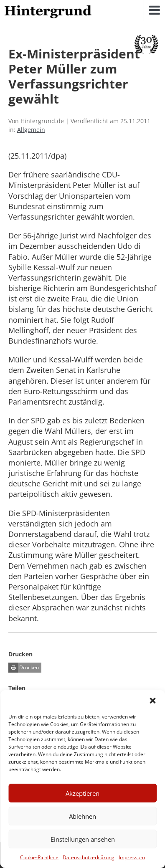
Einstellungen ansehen (83, 839)
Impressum (132, 857)
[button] (152, 701)
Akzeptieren (82, 793)
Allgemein (31, 130)
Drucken (24, 668)
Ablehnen (82, 816)
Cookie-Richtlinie (39, 857)
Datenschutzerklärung (89, 857)
